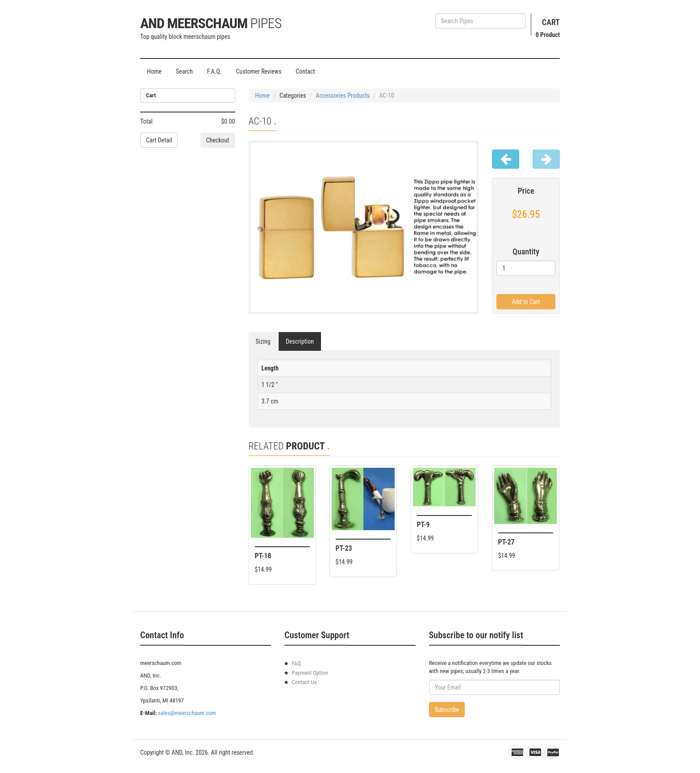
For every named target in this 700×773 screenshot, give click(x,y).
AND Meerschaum (211, 23)
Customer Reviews (258, 71)
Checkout (218, 140)
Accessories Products (343, 96)
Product (548, 35)
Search (184, 71)
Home (154, 71)
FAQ (296, 663)
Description (300, 341)
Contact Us (304, 682)
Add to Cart (526, 302)
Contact (305, 71)
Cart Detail (159, 140)
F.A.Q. (215, 71)
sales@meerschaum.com (187, 713)
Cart (551, 22)
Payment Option (310, 673)
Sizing (263, 341)
